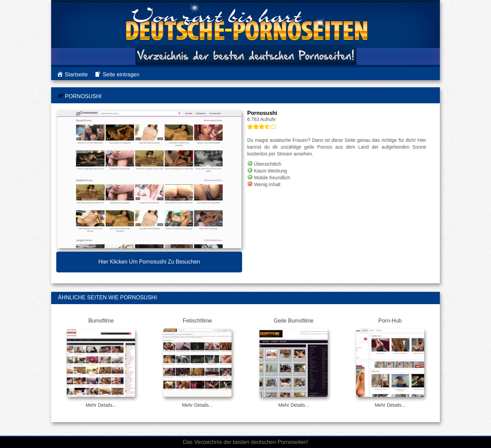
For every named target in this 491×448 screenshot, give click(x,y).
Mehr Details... (101, 405)
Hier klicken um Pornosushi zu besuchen (149, 262)
